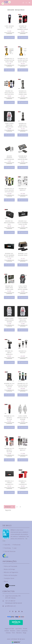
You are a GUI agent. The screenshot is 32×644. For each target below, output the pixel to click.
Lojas (15, 548)
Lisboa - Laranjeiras (22, 631)
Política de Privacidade (10, 566)
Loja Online (19, 629)
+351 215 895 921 (10, 601)
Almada (25, 629)
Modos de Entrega (9, 569)
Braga (24, 633)
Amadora (13, 631)
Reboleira (19, 633)
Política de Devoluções (10, 575)
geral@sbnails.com (10, 606)
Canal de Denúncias (10, 551)
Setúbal (7, 631)
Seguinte (8, 510)
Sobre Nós (7, 545)
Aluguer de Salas (10, 629)
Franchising (7, 548)
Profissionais (17, 545)
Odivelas (8, 633)
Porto (14, 633)
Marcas (5, 581)
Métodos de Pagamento (10, 572)
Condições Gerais (8, 578)
